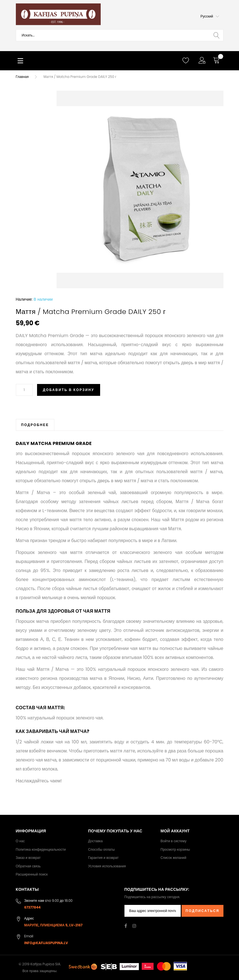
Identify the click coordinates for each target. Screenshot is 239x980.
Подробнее (35, 425)
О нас (20, 841)
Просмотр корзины (175, 849)
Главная (22, 77)
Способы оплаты (102, 849)
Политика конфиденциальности (41, 849)
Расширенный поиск (32, 874)
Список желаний (174, 858)
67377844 (33, 907)
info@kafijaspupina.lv (46, 943)
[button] (210, 16)
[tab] (35, 425)
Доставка (96, 841)
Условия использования (107, 866)
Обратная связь (28, 866)
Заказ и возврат (28, 858)
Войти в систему (174, 841)
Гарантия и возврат (104, 858)
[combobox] (120, 35)
